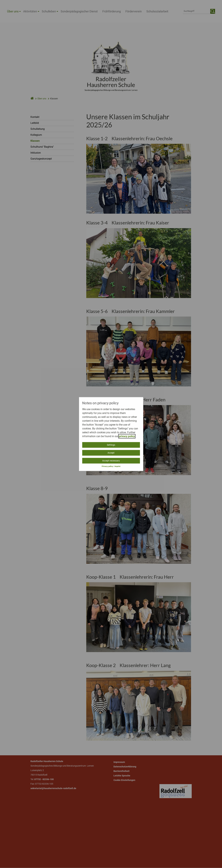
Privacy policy (107, 466)
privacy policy (127, 436)
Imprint (118, 466)
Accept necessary (111, 460)
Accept (111, 453)
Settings (111, 445)
